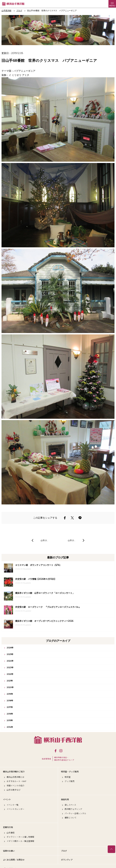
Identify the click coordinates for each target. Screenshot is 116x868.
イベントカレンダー (15, 809)
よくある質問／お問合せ (14, 860)
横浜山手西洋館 (58, 740)
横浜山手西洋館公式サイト (13, 4)
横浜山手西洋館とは (15, 777)
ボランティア (67, 860)
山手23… (44, 540)
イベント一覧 (13, 805)
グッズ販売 (70, 781)
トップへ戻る (111, 849)
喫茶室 (68, 777)
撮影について (71, 818)
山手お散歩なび (14, 790)
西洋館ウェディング (73, 809)
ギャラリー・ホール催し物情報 (20, 837)
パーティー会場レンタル (75, 813)
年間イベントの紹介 (15, 786)
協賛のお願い (9, 851)
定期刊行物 (8, 827)
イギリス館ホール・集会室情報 (20, 841)
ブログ (64, 851)
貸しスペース (70, 805)
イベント (7, 799)
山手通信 (11, 833)
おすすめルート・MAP (16, 781)
